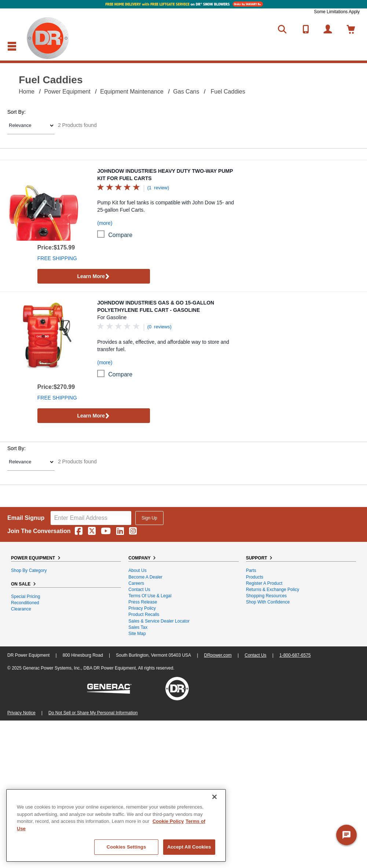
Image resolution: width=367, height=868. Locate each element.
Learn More (93, 277)
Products (255, 577)
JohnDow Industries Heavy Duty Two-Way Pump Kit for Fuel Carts (165, 175)
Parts (251, 570)
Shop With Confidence (268, 602)
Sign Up (149, 518)
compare (120, 235)
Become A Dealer (145, 577)
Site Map (137, 634)
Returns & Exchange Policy (273, 590)
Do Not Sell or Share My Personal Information (93, 713)
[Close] (214, 797)
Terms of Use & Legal (150, 596)
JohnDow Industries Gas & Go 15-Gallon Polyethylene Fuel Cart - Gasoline (156, 306)
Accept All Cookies (189, 847)
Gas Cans (186, 92)
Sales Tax (138, 627)
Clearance (21, 609)
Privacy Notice (21, 713)
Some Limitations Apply (337, 12)
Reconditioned (25, 603)
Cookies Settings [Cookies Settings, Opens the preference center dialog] (126, 847)
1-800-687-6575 (295, 655)
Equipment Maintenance (132, 92)
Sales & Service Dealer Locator (159, 621)
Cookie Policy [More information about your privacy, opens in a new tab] (168, 821)
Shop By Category (29, 570)
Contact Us (139, 590)
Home (27, 92)
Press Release (143, 602)
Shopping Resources (266, 596)
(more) (105, 223)
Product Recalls (144, 614)
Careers (136, 583)
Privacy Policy (142, 608)
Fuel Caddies (228, 92)
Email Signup (26, 518)
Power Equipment (67, 92)
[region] (116, 825)
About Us (137, 570)
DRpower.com (218, 655)
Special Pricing (25, 597)
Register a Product (264, 583)
